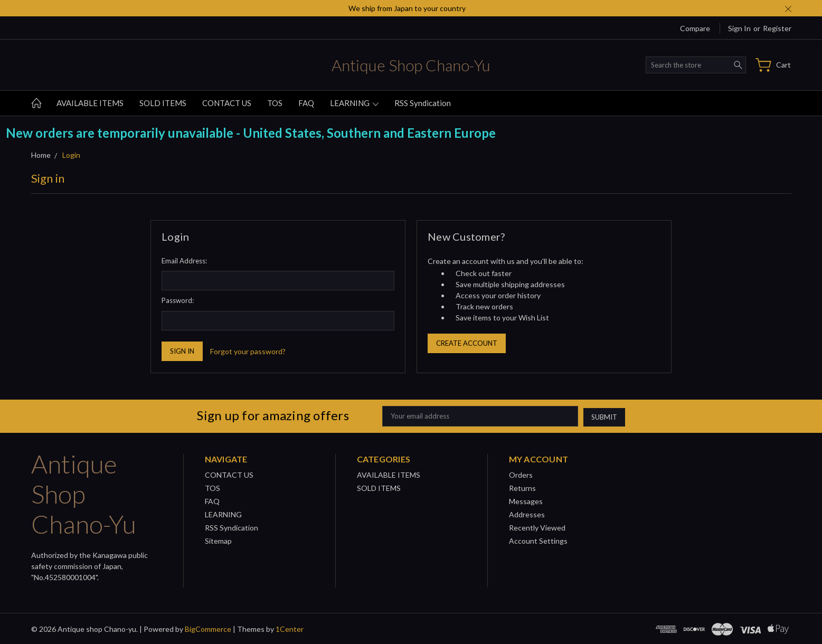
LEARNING (354, 103)
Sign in (739, 28)
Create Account (467, 343)
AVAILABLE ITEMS (90, 103)
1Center (290, 628)
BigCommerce (208, 628)
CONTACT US (227, 103)
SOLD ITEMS (163, 103)
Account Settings (538, 540)
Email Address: (184, 261)
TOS (275, 103)
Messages (526, 500)
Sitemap (218, 540)
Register (777, 28)
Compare (695, 28)
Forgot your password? (248, 351)
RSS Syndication (423, 103)
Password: (178, 300)
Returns (522, 487)
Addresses (527, 513)
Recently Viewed (537, 527)
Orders (521, 474)
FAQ (306, 103)
